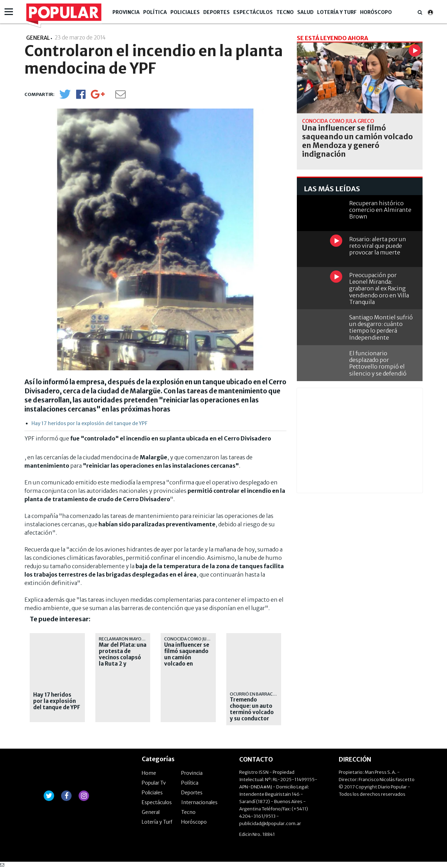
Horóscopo (376, 12)
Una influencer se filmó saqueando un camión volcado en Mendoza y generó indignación (187, 664)
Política (155, 12)
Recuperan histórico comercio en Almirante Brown (380, 210)
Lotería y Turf (337, 12)
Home (149, 773)
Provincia (126, 12)
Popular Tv (154, 783)
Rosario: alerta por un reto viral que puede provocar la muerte (378, 246)
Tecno (285, 12)
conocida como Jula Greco (195, 639)
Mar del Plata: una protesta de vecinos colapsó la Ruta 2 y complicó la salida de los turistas (123, 661)
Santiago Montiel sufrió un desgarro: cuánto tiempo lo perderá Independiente (381, 327)
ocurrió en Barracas (254, 694)
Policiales (185, 12)
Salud (305, 12)
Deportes (217, 12)
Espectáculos (253, 12)
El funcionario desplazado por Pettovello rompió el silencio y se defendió (378, 363)
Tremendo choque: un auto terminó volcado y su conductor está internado (252, 712)
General (151, 812)
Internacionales (199, 802)
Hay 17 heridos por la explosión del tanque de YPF (89, 423)
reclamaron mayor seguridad (134, 639)
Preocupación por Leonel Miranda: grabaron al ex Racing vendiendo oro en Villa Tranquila (379, 288)
